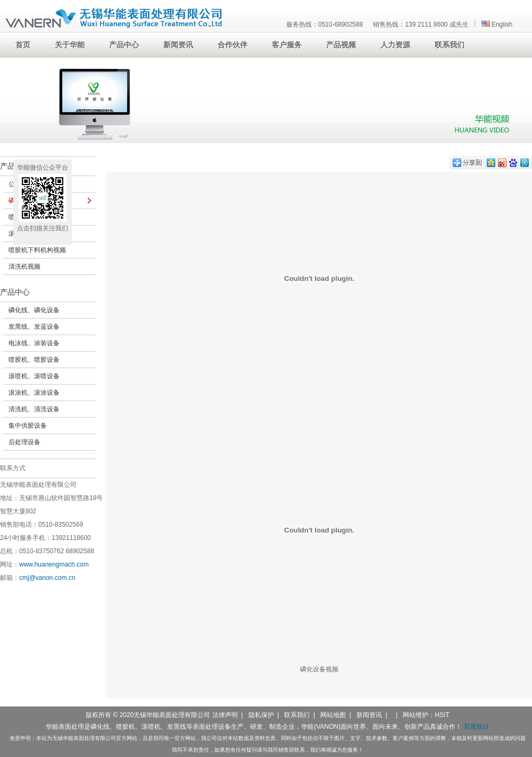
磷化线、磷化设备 (34, 310)
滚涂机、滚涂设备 (34, 393)
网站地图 (333, 715)
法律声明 (225, 715)
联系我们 (297, 715)
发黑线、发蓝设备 (34, 327)
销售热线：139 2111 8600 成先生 (421, 24)
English (497, 24)
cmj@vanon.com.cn (47, 578)
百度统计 (477, 727)
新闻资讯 (369, 715)
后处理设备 (24, 442)
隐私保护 (261, 715)
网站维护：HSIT (426, 715)
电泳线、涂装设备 (34, 343)
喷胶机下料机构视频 (37, 250)
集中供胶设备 (28, 426)
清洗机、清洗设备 (34, 409)
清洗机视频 (24, 267)
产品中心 (15, 292)
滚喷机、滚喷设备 (34, 376)
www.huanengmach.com (54, 564)
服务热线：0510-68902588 (325, 24)
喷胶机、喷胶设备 (34, 360)
